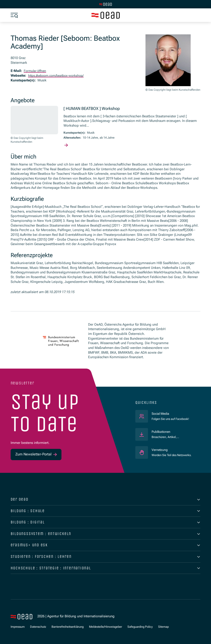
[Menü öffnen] (14, 15)
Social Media (170, 414)
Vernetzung (160, 450)
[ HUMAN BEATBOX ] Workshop (95, 109)
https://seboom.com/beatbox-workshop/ (58, 76)
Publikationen (162, 432)
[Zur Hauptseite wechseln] (105, 4)
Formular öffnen (36, 71)
